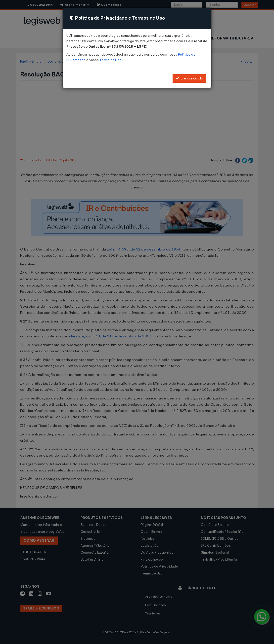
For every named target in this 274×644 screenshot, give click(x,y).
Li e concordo (189, 78)
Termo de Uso (111, 60)
